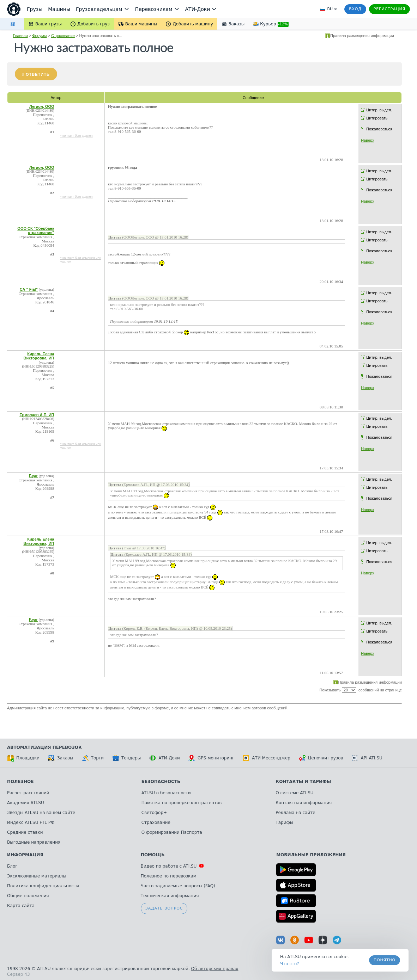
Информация (25, 855)
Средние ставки (25, 832)
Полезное (20, 782)
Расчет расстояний (28, 793)
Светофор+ (154, 813)
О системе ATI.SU (294, 793)
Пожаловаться (379, 129)
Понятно (385, 960)
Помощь (153, 855)
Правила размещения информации (362, 36)
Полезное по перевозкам (169, 876)
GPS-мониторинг (211, 758)
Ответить (38, 74)
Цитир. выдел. (379, 110)
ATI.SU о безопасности (166, 793)
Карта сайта (21, 906)
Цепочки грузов (321, 758)
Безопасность (161, 782)
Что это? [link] (290, 964)
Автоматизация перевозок (44, 747)
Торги (93, 758)
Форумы (39, 36)
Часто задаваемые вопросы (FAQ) (178, 886)
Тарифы (284, 822)
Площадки (23, 758)
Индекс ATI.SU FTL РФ (31, 822)
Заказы (61, 758)
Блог (12, 866)
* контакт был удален (77, 136)
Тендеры (126, 758)
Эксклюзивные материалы (37, 876)
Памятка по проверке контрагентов (182, 803)
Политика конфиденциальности (43, 886)
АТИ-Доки (165, 758)
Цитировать (377, 118)
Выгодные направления (34, 842)
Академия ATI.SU (26, 803)
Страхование (63, 36)
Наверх (367, 140)
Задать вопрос (164, 908)
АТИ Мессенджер (267, 758)
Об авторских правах (215, 969)
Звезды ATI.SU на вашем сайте (41, 813)
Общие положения (28, 896)
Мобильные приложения (311, 855)
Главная (20, 36)
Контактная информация (304, 803)
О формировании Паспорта (172, 832)
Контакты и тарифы (303, 782)
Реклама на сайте (295, 813)
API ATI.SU (367, 758)
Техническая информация (170, 896)
